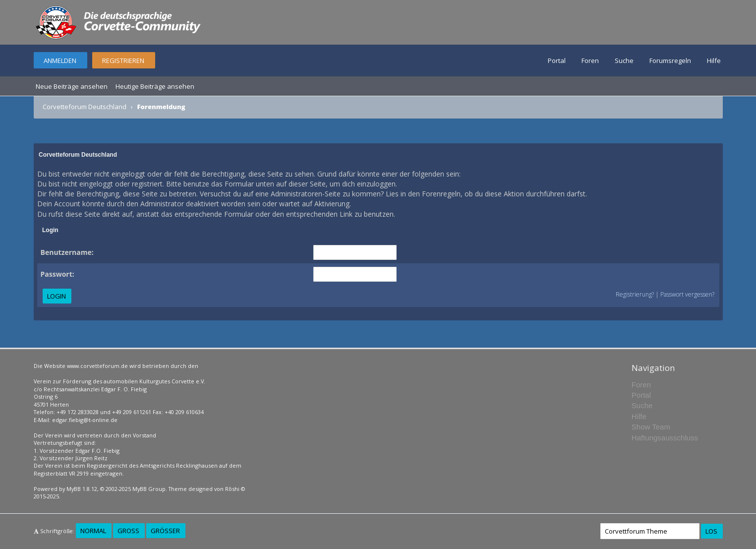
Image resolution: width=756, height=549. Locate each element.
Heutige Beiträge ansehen (155, 86)
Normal (93, 531)
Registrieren (123, 61)
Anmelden (60, 61)
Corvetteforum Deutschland (85, 107)
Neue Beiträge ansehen (72, 86)
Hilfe (714, 61)
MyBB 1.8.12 (82, 489)
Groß (128, 531)
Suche (624, 61)
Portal (557, 61)
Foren (590, 61)
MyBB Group (149, 489)
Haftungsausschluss (665, 438)
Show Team (651, 427)
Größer (165, 531)
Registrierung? (635, 294)
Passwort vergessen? (687, 294)
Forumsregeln (670, 61)
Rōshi (232, 489)
